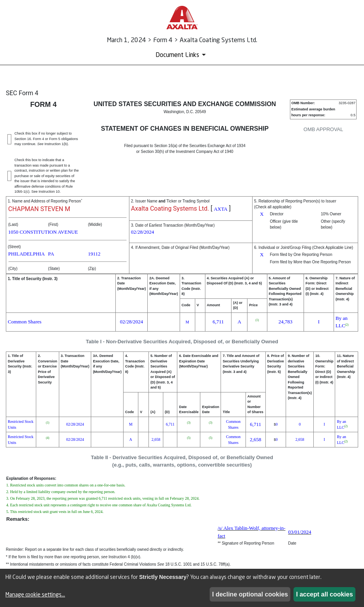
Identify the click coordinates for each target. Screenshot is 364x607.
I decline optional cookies (250, 594)
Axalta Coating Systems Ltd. (170, 209)
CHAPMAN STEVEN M (39, 209)
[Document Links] (182, 55)
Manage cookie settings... (35, 594)
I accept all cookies (325, 594)
